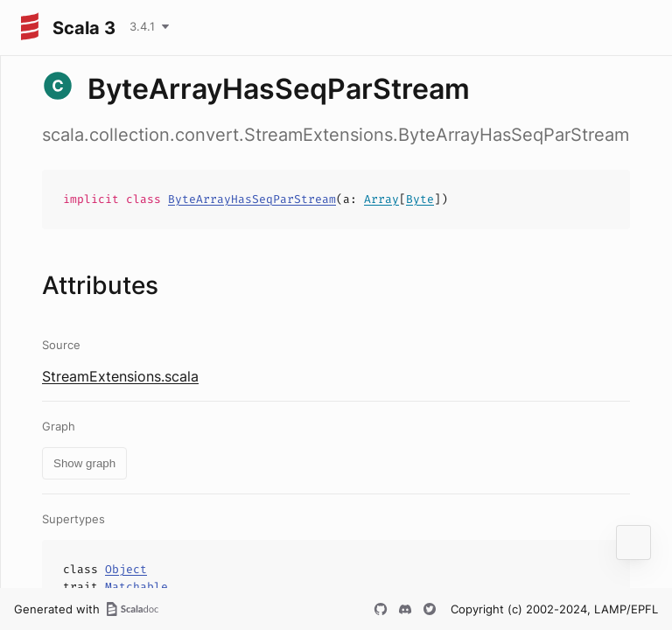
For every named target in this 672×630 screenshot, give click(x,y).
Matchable (136, 587)
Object (126, 569)
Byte (420, 199)
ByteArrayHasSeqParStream (252, 199)
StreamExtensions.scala (120, 376)
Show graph (84, 463)
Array (381, 199)
